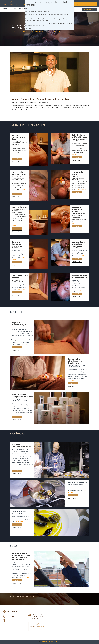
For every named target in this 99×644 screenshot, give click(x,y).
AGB (38, 641)
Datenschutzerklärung (56, 641)
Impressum (44, 641)
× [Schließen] (73, 1)
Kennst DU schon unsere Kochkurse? (83, 4)
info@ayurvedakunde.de (13, 620)
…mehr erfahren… (83, 189)
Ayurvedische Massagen (9, 9)
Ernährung (23, 9)
